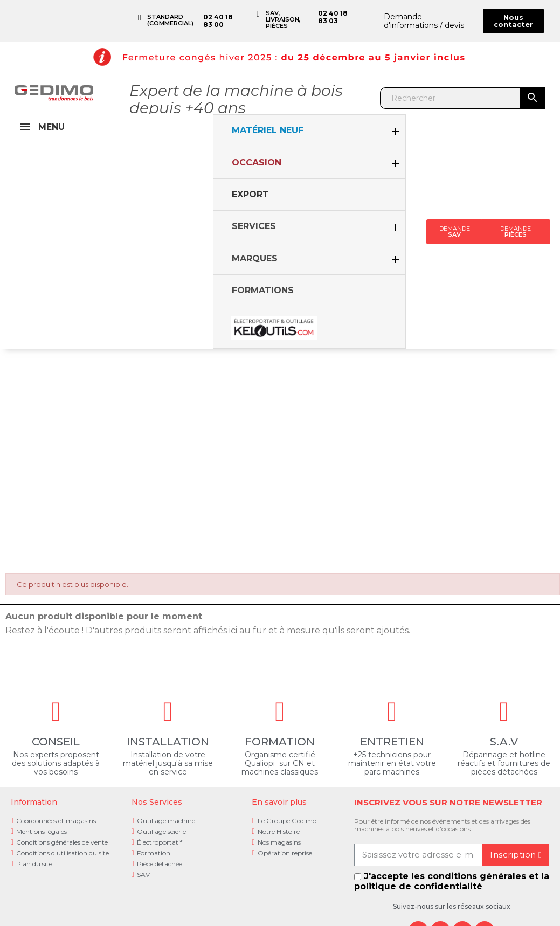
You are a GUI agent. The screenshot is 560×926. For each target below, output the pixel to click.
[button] (513, 21)
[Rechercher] (450, 98)
